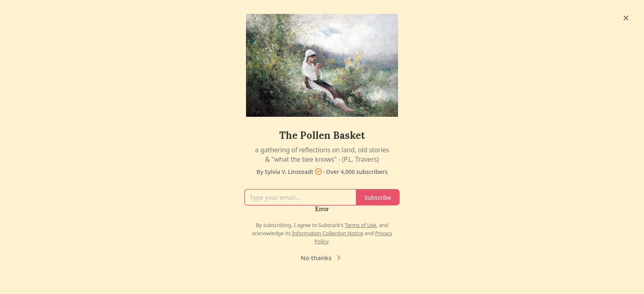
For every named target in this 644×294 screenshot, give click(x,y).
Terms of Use (361, 225)
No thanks (322, 258)
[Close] (626, 18)
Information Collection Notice (327, 233)
